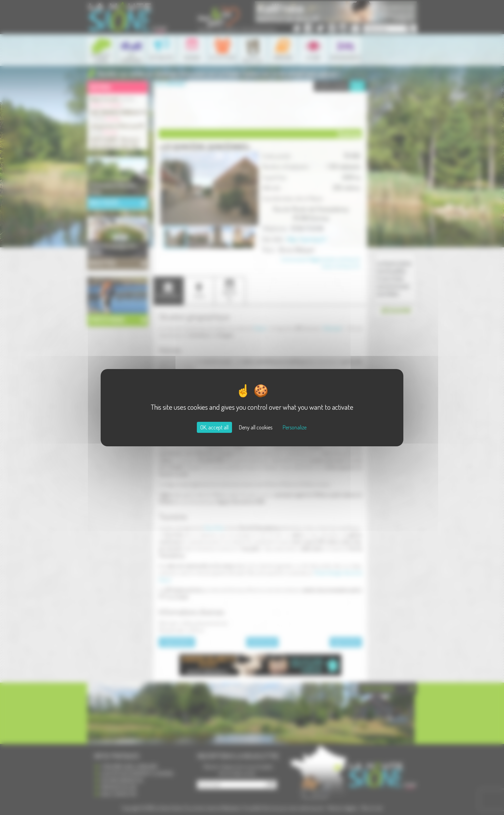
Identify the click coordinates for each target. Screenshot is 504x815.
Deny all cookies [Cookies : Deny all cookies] (256, 427)
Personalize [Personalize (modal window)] (295, 427)
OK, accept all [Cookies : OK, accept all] (214, 427)
